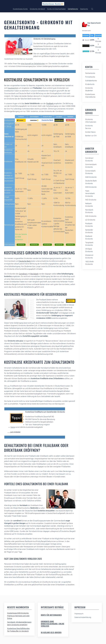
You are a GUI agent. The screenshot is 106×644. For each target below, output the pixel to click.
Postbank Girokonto (89, 225)
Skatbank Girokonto (89, 238)
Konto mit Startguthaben (56, 9)
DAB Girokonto (91, 177)
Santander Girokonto (89, 231)
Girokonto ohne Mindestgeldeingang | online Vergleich (53, 624)
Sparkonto (84, 9)
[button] (92, 9)
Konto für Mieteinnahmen (51, 615)
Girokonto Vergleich (37, 9)
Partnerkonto (90, 73)
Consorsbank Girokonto (90, 172)
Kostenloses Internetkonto (90, 96)
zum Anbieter (14, 432)
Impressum (79, 614)
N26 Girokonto (91, 216)
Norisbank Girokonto (89, 211)
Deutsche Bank (25, 261)
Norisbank (34, 274)
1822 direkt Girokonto (89, 263)
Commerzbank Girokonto (91, 166)
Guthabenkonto (91, 81)
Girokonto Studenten (89, 89)
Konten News (90, 132)
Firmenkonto (90, 77)
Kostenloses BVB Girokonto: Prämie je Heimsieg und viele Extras (18, 616)
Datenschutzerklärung (83, 617)
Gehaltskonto (73, 9)
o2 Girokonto (90, 220)
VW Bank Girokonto (89, 250)
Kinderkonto (90, 84)
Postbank (50, 103)
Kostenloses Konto (20, 9)
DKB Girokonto (91, 187)
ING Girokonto (91, 200)
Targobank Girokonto (89, 244)
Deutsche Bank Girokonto (91, 182)
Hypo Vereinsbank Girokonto (90, 193)
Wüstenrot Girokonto (89, 257)
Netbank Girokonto (89, 205)
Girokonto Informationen (91, 121)
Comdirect (23, 274)
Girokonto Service (89, 127)
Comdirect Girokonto (89, 159)
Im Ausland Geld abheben (51, 632)
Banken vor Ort (91, 136)
